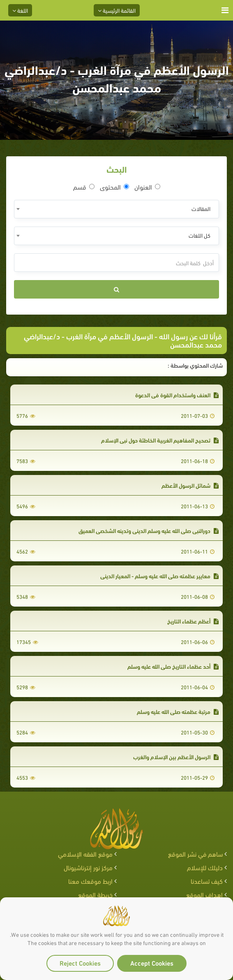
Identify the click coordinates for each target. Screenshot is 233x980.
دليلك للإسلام (205, 867)
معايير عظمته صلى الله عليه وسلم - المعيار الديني (159, 576)
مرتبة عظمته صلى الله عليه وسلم (178, 711)
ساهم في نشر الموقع (195, 854)
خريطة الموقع (95, 894)
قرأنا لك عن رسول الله (190, 336)
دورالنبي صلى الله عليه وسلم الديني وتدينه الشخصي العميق (149, 530)
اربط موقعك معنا (90, 881)
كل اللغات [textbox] (200, 235)
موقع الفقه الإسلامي (85, 854)
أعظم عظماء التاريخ (193, 621)
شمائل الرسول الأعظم (190, 485)
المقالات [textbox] (201, 208)
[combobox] (116, 209)
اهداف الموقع (204, 894)
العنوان (147, 187)
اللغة (20, 10)
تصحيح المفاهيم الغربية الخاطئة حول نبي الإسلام (160, 440)
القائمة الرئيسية (117, 10)
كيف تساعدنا (207, 881)
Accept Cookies (152, 963)
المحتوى (114, 187)
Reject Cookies (80, 963)
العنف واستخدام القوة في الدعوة (177, 395)
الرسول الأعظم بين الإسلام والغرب (176, 756)
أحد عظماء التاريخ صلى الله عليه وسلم (173, 666)
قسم (84, 187)
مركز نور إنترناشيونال (88, 867)
